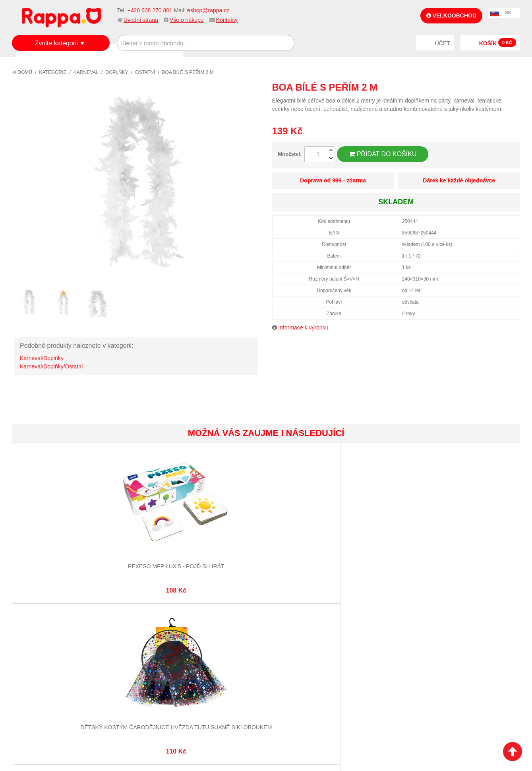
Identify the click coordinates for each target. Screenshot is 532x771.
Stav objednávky (210, 630)
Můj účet (200, 620)
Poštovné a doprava (47, 649)
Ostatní (145, 72)
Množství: (290, 154)
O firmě (30, 620)
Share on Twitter (512, 87)
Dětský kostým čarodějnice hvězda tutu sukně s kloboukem (139, 541)
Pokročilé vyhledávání (135, 639)
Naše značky (37, 669)
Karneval (86, 72)
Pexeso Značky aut (223, 533)
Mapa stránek (122, 620)
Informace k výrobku (303, 327)
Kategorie (53, 72)
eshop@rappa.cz (208, 10)
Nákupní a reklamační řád (55, 639)
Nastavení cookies (246, 725)
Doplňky (117, 72)
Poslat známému (480, 87)
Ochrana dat (37, 659)
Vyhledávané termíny (133, 630)
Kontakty (227, 20)
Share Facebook (496, 87)
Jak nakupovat (40, 630)
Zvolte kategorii (57, 43)
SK (508, 13)
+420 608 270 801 (150, 10)
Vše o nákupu (187, 20)
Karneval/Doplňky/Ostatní (51, 366)
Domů (22, 72)
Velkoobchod (451, 15)
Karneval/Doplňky (42, 358)
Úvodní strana (141, 20)
